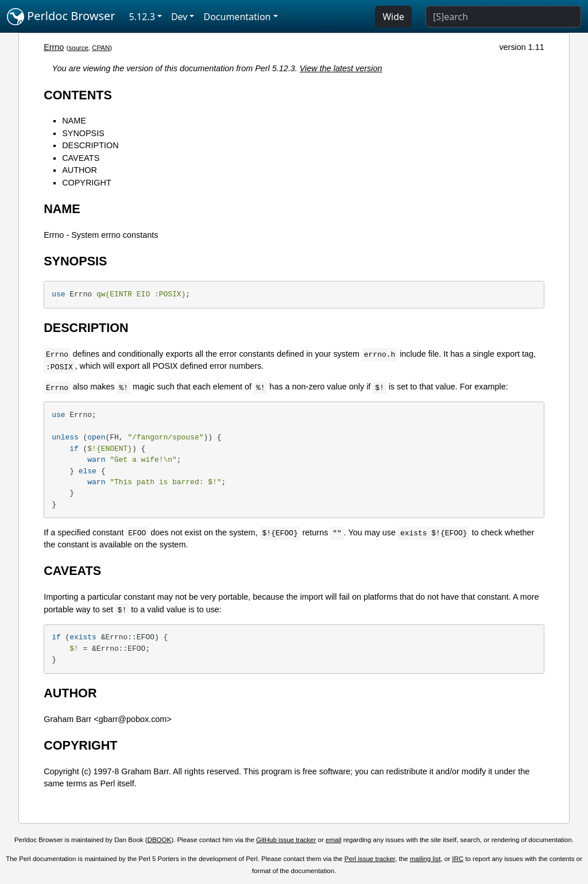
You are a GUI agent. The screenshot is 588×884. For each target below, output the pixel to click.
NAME (74, 121)
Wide (393, 17)
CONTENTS (78, 95)
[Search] (503, 17)
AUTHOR (80, 170)
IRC (458, 859)
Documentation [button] (237, 17)
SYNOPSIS (83, 133)
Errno (54, 47)
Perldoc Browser (61, 17)
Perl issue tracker (370, 859)
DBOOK (160, 840)
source (78, 48)
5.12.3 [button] (142, 17)
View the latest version (341, 68)
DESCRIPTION (90, 145)
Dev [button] (179, 17)
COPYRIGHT (87, 183)
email (334, 840)
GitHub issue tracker (286, 840)
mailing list (425, 859)
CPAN (101, 48)
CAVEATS (81, 158)
